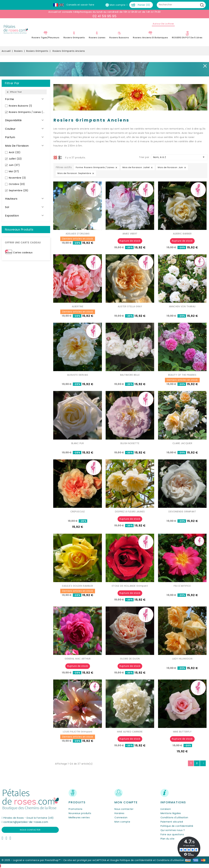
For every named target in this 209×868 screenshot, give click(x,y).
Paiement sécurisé (172, 822)
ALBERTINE (78, 306)
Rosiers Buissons (119, 38)
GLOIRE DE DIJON (130, 659)
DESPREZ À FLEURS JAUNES (130, 512)
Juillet (15, 159)
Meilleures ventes (79, 817)
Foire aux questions (172, 834)
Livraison (166, 809)
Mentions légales (171, 813)
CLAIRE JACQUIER (182, 443)
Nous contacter (30, 830)
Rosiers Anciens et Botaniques (150, 38)
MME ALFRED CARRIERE (130, 732)
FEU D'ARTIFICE (182, 586)
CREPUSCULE (78, 512)
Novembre (17, 178)
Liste (60, 158)
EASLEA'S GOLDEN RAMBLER (78, 586)
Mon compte (122, 822)
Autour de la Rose (163, 24)
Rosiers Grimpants (74, 38)
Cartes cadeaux (23, 253)
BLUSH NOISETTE (130, 443)
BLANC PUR (78, 443)
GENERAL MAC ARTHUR (78, 659)
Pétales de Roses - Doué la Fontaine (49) (29, 818)
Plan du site (168, 839)
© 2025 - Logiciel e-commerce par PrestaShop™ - (32, 860)
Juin (14, 165)
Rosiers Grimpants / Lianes (27, 112)
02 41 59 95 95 (104, 16)
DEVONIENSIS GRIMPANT (182, 512)
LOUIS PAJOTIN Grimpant (78, 732)
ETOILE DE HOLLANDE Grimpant (130, 586)
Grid (55, 158)
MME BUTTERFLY (182, 732)
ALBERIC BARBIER (182, 234)
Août (15, 152)
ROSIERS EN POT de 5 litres (187, 38)
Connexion (121, 817)
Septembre (19, 190)
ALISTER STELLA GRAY (130, 306)
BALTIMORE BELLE (130, 375)
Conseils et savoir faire (80, 5)
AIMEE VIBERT (130, 234)
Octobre (17, 184)
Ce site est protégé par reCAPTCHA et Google (91, 860)
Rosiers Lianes (97, 38)
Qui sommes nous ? (173, 830)
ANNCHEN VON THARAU (182, 306)
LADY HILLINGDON (182, 659)
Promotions (76, 809)
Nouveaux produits (80, 813)
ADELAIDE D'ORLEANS (78, 234)
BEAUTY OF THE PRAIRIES (182, 375)
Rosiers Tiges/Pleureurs (46, 38)
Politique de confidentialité (177, 826)
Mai (14, 171)
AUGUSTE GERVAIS (78, 375)
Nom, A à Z (179, 157)
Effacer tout (14, 92)
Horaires (119, 813)
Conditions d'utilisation (174, 817)
